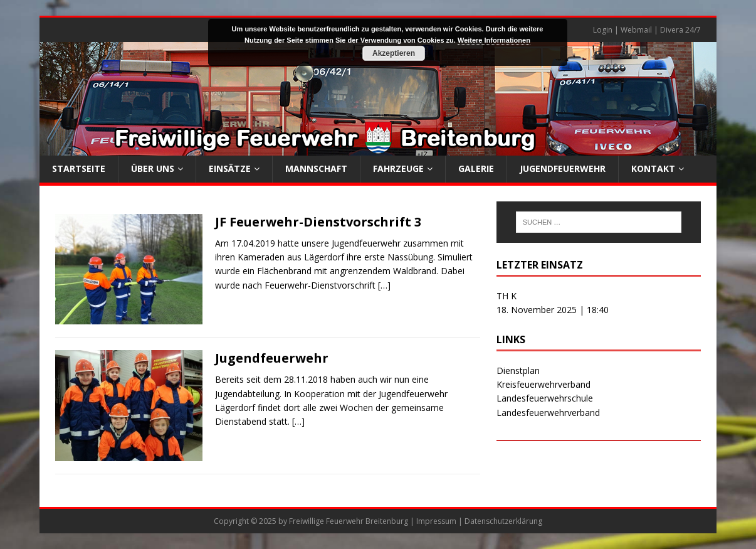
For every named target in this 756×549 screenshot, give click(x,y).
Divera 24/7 (680, 30)
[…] (384, 285)
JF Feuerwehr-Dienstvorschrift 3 (318, 222)
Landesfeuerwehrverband (548, 413)
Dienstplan (518, 370)
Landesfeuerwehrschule (545, 398)
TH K (507, 296)
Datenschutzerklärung (503, 521)
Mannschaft (316, 168)
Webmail (636, 30)
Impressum (436, 521)
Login (603, 30)
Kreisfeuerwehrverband (543, 384)
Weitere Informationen (494, 40)
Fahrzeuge (398, 168)
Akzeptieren (394, 53)
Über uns (153, 168)
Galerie (476, 168)
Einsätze (230, 168)
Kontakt (653, 168)
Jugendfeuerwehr (563, 168)
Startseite (79, 168)
